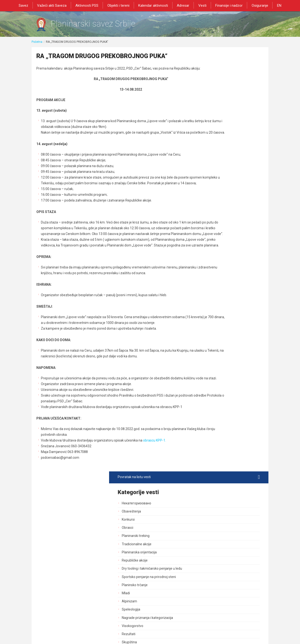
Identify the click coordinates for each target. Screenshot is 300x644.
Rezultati (210, 217)
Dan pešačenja (214, 282)
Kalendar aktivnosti (154, 5)
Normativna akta (215, 372)
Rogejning (210, 413)
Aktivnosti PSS (89, 5)
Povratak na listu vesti (229, 56)
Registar (209, 356)
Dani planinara (214, 290)
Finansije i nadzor (226, 5)
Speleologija (212, 192)
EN (274, 5)
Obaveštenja (212, 90)
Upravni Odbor (214, 233)
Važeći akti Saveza (55, 5)
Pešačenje (211, 266)
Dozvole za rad (214, 364)
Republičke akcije (216, 139)
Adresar (183, 5)
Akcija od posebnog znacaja (224, 429)
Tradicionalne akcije (218, 123)
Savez (28, 5)
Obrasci (209, 106)
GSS (206, 258)
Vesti (201, 5)
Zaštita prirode (214, 323)
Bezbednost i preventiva (221, 299)
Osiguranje (256, 5)
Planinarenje (212, 274)
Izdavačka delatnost (218, 348)
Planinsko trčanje (216, 168)
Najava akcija (213, 388)
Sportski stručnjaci (217, 380)
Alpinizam (211, 184)
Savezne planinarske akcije (223, 421)
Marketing (211, 339)
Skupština (210, 225)
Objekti (208, 307)
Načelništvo (212, 241)
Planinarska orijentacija (220, 131)
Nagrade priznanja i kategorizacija (228, 200)
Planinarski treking (217, 115)
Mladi (207, 176)
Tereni (208, 315)
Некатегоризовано (218, 82)
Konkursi (209, 98)
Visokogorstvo (214, 208)
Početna (37, 45)
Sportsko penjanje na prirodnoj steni (230, 159)
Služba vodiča (213, 250)
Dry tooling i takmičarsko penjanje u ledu (229, 149)
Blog (206, 397)
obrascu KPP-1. (155, 484)
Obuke (208, 331)
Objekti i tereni (120, 5)
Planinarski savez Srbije (105, 25)
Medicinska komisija (218, 405)
